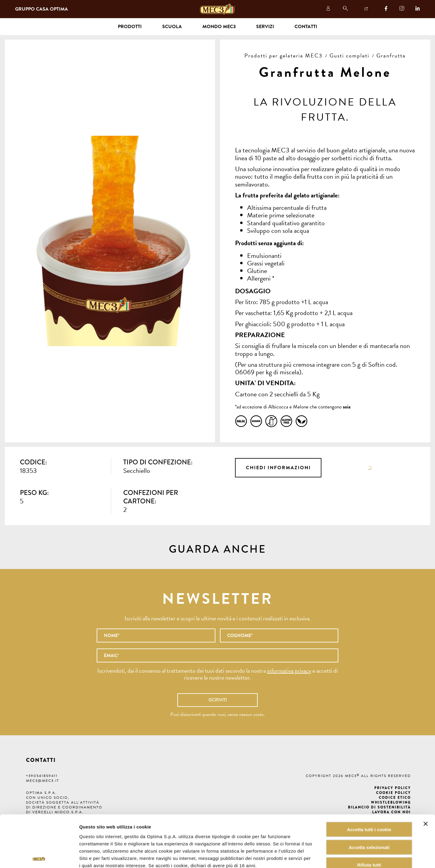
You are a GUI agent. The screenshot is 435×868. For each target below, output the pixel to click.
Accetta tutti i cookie (369, 794)
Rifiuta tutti (369, 829)
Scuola (172, 27)
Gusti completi (350, 55)
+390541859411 (42, 776)
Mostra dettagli (306, 856)
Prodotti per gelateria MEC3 (284, 55)
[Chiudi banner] (426, 788)
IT (366, 9)
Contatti (306, 27)
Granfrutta (391, 55)
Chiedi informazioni (278, 468)
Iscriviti (218, 700)
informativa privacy (289, 671)
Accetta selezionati (369, 812)
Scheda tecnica (370, 468)
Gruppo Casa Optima (42, 9)
